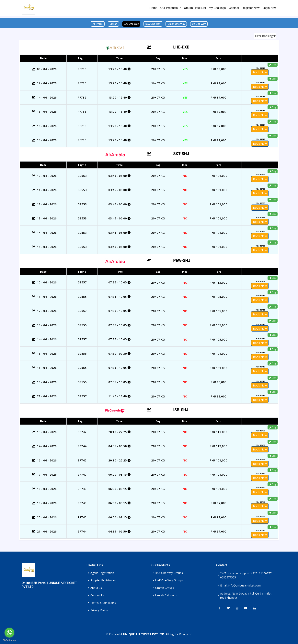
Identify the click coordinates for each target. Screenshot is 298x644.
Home (153, 8)
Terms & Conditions (103, 603)
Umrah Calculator (166, 595)
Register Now (251, 8)
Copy (273, 65)
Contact (234, 8)
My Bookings (217, 8)
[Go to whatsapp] (9, 633)
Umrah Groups (165, 588)
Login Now (269, 8)
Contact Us (97, 595)
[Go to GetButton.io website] (9, 640)
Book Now (260, 72)
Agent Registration (102, 573)
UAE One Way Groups (169, 580)
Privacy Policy (99, 610)
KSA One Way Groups (169, 573)
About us (96, 588)
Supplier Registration (103, 580)
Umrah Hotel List (195, 8)
